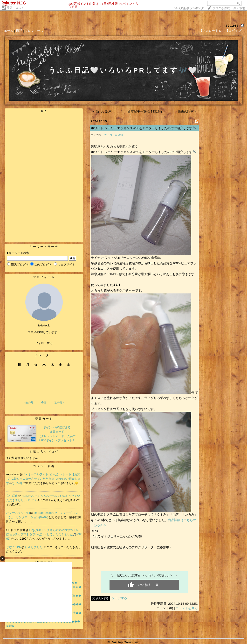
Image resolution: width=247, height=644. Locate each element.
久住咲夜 (12, 496)
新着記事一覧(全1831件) (145, 111)
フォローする (44, 343)
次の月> (59, 402)
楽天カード (44, 419)
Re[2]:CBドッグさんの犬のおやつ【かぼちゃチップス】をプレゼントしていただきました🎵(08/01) (44, 534)
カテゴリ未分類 (113, 135)
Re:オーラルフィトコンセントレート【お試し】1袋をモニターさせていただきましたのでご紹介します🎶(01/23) (43, 479)
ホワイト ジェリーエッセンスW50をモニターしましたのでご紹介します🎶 (144, 128)
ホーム (9, 31)
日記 (19, 31)
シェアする (119, 598)
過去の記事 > (187, 111)
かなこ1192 (14, 547)
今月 (44, 402)
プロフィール (34, 31)
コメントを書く (187, 608)
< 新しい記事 (103, 111)
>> (189, 8)
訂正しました (34, 547)
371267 (232, 26)
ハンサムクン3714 (18, 513)
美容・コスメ (15, 8)
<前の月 (28, 402)
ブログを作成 (221, 8)
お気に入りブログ (44, 452)
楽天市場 (239, 8)
